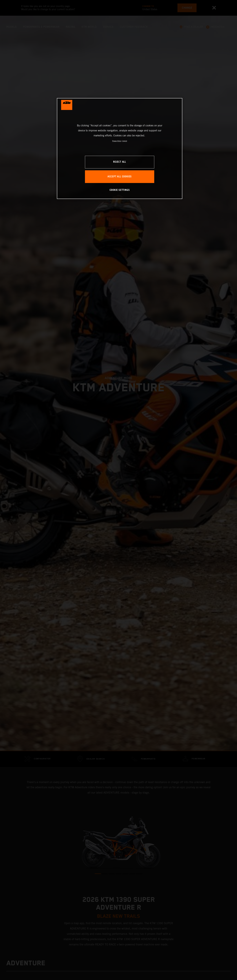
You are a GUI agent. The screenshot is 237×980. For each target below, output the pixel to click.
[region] (120, 149)
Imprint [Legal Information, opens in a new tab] (125, 141)
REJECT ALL (120, 162)
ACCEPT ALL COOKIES (120, 177)
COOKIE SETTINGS (120, 190)
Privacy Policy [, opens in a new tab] (117, 141)
